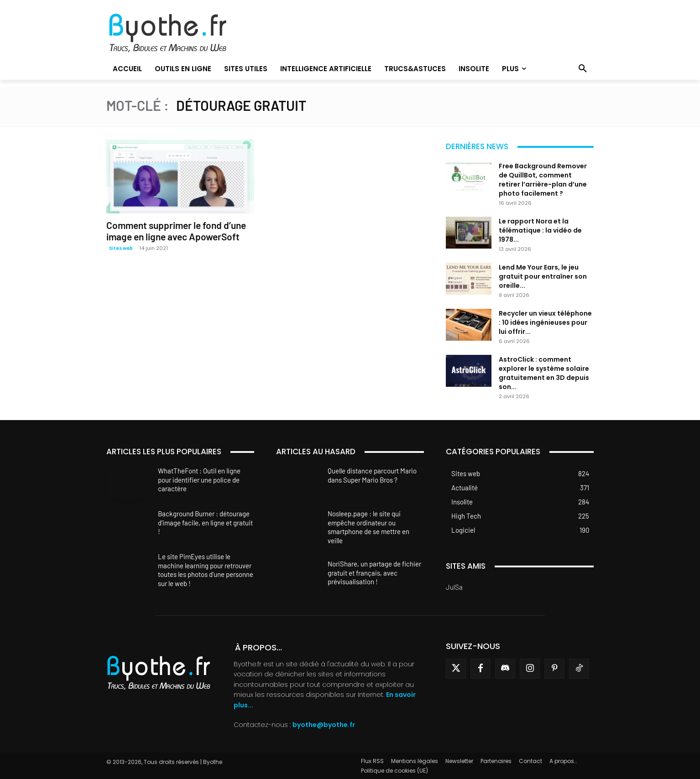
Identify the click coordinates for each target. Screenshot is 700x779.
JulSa (454, 587)
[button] (583, 69)
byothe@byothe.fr (324, 725)
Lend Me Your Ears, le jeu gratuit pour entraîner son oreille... (543, 276)
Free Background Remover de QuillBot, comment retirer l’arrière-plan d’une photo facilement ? (543, 180)
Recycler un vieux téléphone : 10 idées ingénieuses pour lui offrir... (545, 322)
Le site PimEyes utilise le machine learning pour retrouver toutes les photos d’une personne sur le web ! (206, 570)
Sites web (121, 248)
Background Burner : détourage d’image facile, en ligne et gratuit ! (205, 522)
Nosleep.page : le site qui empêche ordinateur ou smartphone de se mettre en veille (368, 527)
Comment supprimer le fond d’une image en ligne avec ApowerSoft (176, 231)
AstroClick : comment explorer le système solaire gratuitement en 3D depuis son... (544, 373)
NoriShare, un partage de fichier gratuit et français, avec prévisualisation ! (374, 573)
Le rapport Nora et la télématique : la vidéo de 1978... (540, 230)
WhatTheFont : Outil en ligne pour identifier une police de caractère (199, 480)
